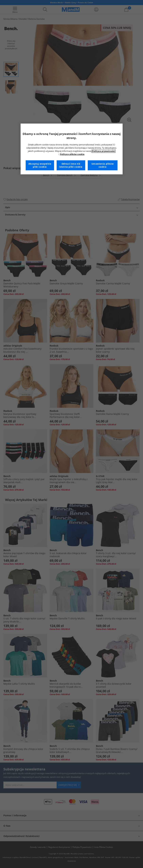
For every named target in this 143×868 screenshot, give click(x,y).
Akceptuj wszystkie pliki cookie (40, 165)
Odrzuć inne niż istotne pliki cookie (71, 165)
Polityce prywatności (104, 151)
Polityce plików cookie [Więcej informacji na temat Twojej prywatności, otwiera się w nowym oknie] (72, 154)
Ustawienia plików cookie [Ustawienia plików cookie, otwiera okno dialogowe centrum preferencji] (103, 165)
